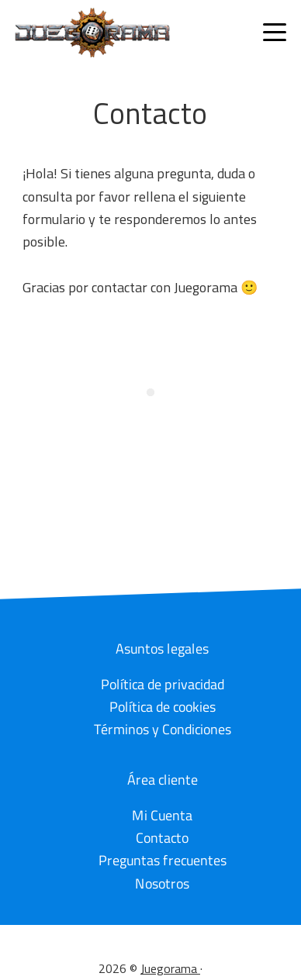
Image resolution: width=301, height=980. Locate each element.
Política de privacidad (163, 683)
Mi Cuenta (162, 814)
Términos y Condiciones (163, 728)
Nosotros (162, 883)
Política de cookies (163, 706)
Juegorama (170, 968)
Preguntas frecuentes (163, 860)
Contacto (162, 838)
